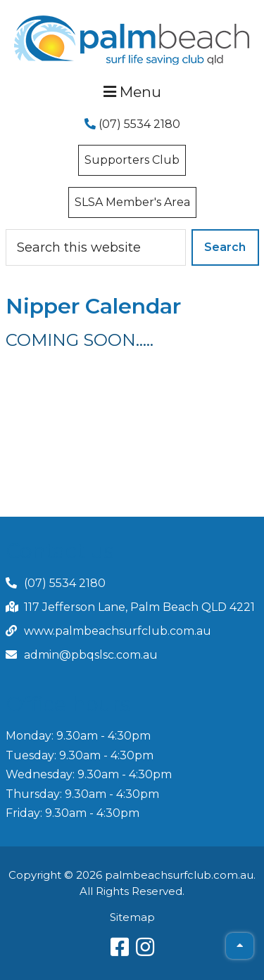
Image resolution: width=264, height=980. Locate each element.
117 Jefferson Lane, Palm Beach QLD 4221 (139, 607)
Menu (132, 92)
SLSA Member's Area (132, 202)
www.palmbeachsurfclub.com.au (118, 631)
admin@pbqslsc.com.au (91, 655)
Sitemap (132, 917)
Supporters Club (132, 160)
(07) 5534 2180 (132, 124)
